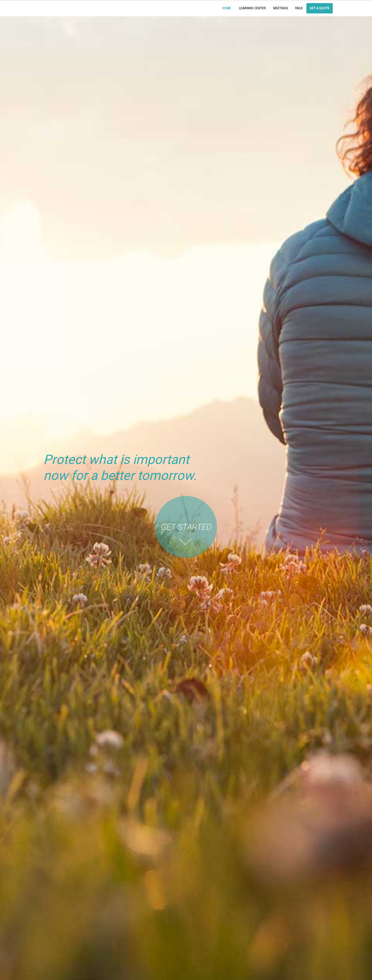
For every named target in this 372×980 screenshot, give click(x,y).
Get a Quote (320, 8)
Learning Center (252, 8)
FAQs (299, 8)
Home (227, 8)
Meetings (280, 8)
